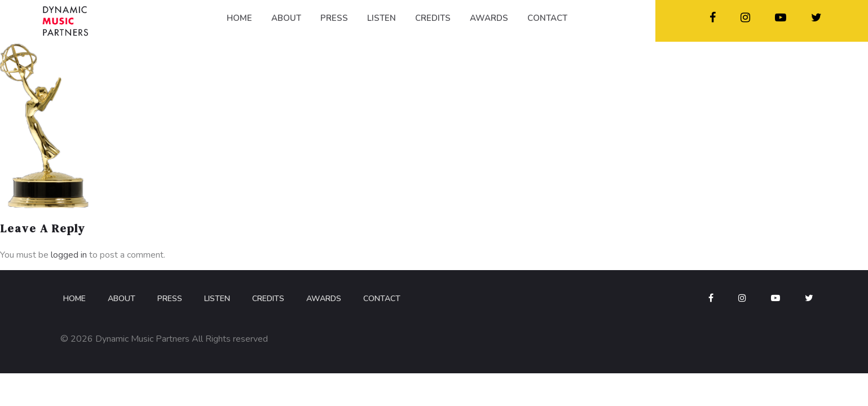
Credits (268, 299)
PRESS (334, 18)
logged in (69, 255)
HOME (239, 18)
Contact (382, 299)
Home (74, 299)
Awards (324, 299)
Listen (217, 299)
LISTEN (382, 18)
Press (170, 299)
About (122, 299)
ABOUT (286, 18)
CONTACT (547, 18)
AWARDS (489, 18)
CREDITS (433, 18)
